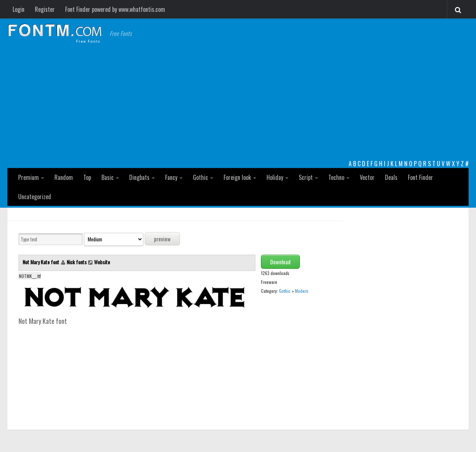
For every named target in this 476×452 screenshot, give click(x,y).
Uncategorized (35, 197)
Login (19, 9)
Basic (108, 177)
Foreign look (237, 177)
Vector (367, 177)
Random (64, 177)
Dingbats (139, 177)
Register (45, 9)
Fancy (171, 177)
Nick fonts (77, 262)
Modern (302, 291)
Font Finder (420, 177)
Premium (29, 177)
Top (87, 177)
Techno (336, 177)
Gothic (200, 177)
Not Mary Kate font (41, 262)
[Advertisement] (238, 104)
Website (102, 262)
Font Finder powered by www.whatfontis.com (115, 9)
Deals (391, 177)
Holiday (275, 177)
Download (280, 262)
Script (306, 177)
